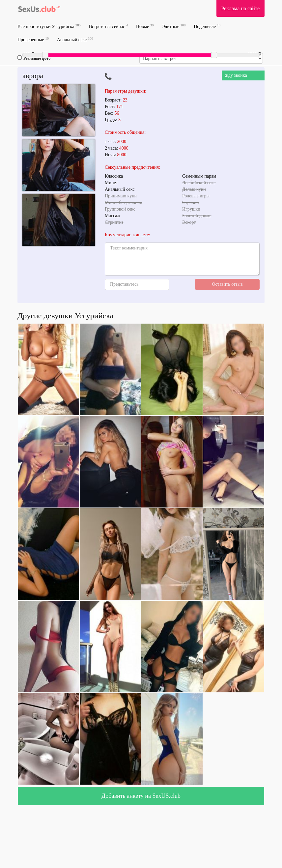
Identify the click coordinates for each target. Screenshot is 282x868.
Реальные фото (34, 58)
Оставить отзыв (227, 284)
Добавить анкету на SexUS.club (141, 796)
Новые (145, 26)
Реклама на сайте (240, 8)
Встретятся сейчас (108, 26)
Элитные (174, 26)
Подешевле (207, 26)
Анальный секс (75, 39)
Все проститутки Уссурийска (49, 26)
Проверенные (33, 39)
